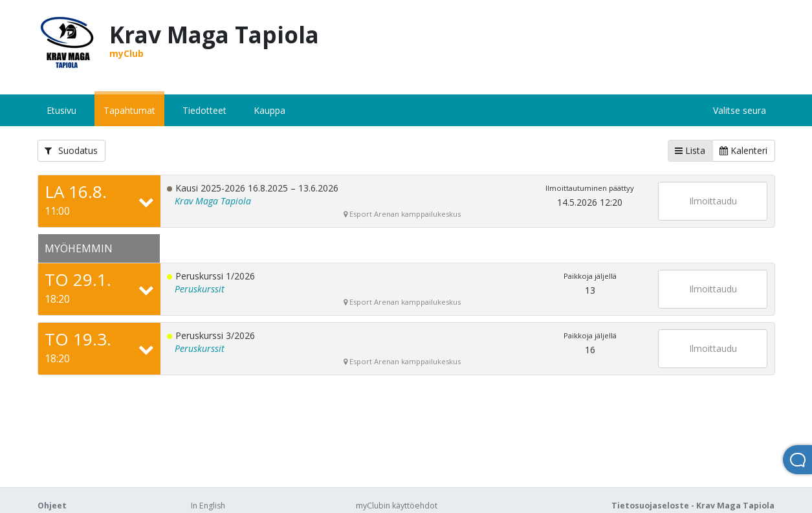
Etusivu (61, 110)
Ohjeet (52, 506)
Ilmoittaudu (713, 201)
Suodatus (71, 150)
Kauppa (269, 110)
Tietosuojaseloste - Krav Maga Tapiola (693, 506)
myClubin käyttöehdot (397, 506)
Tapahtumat (129, 110)
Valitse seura (740, 110)
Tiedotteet (204, 110)
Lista (690, 150)
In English (208, 506)
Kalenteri (743, 150)
